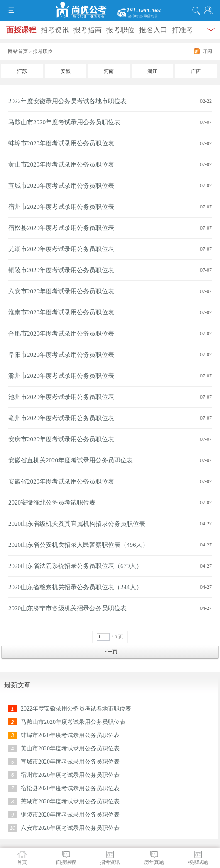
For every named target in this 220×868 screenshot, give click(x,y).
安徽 (66, 71)
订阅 (207, 51)
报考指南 (88, 30)
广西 (196, 71)
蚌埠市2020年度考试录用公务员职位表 (61, 143)
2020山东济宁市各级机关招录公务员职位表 (67, 608)
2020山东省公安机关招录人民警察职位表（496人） (78, 545)
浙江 (152, 71)
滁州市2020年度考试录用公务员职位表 (61, 376)
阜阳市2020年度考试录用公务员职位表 (61, 355)
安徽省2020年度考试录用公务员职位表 (61, 481)
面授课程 (21, 30)
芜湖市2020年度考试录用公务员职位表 (61, 249)
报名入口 (153, 30)
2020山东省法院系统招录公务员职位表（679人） (75, 566)
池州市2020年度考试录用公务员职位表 (61, 397)
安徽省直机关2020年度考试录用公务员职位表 (71, 460)
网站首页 (18, 51)
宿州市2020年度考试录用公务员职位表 (61, 207)
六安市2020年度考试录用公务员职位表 (61, 291)
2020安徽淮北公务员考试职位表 (52, 503)
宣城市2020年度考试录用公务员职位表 (61, 186)
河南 (109, 71)
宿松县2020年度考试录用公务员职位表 (61, 228)
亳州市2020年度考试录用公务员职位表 (61, 418)
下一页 (110, 652)
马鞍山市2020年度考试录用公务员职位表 (64, 122)
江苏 (22, 71)
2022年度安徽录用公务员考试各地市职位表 (67, 101)
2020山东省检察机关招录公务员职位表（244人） (75, 587)
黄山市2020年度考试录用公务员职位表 (61, 164)
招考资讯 (55, 30)
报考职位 (120, 30)
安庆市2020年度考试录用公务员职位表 (61, 439)
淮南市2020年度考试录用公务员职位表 (61, 312)
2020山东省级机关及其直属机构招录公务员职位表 (77, 524)
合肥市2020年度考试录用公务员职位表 (61, 334)
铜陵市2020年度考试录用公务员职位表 (61, 270)
